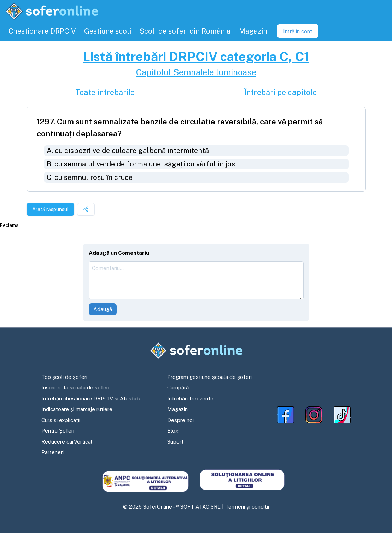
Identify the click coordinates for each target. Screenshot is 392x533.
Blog (173, 431)
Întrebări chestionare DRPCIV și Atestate (92, 399)
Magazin (177, 409)
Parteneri (52, 452)
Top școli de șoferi (64, 377)
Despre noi (180, 420)
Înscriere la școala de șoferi (75, 388)
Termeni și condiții (247, 507)
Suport (175, 442)
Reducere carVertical (67, 442)
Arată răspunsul (50, 209)
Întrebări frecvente (190, 399)
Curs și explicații (61, 420)
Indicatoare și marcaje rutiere (77, 409)
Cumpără (178, 388)
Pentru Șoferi (58, 431)
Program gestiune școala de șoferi (209, 377)
